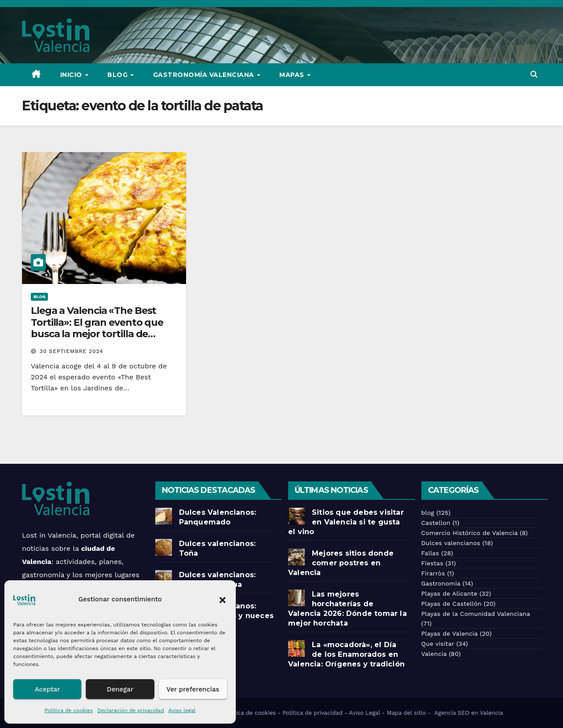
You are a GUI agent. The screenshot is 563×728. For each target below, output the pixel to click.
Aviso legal (182, 710)
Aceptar (47, 689)
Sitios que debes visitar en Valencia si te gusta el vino (346, 522)
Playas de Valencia (450, 633)
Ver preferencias (193, 689)
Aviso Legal (365, 713)
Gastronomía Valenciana (205, 75)
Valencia (434, 654)
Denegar (120, 689)
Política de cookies (69, 710)
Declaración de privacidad (131, 710)
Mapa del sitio (406, 713)
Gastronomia (441, 583)
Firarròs (433, 573)
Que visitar (438, 644)
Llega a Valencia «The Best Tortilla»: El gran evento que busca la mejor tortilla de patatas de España (97, 328)
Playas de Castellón (451, 604)
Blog (119, 75)
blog (39, 297)
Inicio (72, 75)
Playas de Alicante (450, 593)
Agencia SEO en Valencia (470, 713)
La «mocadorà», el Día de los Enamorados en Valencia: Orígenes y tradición (347, 654)
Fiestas (432, 563)
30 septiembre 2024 (71, 351)
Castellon (436, 523)
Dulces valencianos (451, 543)
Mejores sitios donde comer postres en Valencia (341, 563)
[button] (223, 599)
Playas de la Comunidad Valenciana (476, 614)
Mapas (293, 75)
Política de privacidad (313, 713)
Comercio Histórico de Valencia (470, 533)
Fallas (430, 553)
